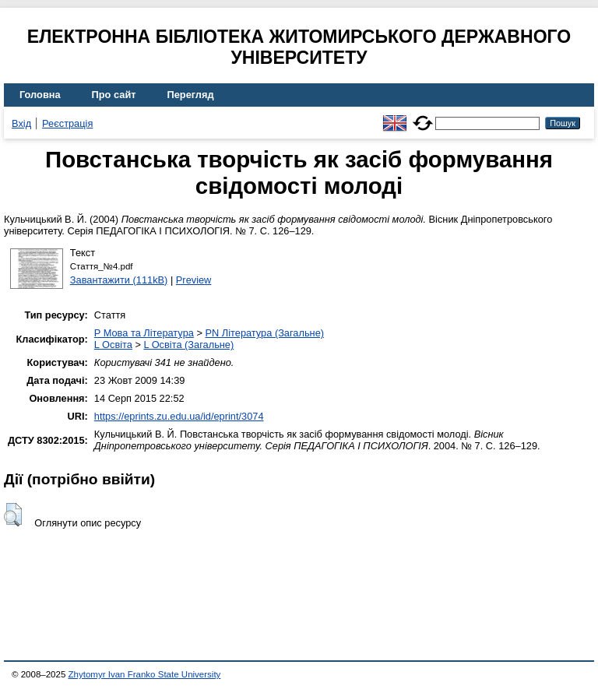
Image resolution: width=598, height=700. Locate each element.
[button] (13, 515)
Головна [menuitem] (40, 95)
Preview (194, 280)
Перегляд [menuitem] (191, 95)
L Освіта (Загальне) (188, 345)
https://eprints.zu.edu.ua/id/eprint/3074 (179, 416)
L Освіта (113, 345)
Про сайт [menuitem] (114, 95)
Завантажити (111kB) (119, 280)
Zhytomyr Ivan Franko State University (145, 674)
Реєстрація (67, 123)
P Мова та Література (144, 333)
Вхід (21, 123)
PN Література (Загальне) (264, 333)
